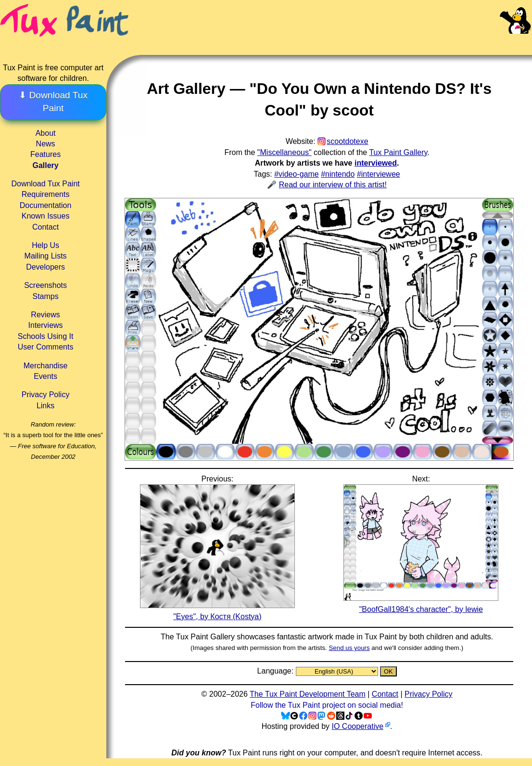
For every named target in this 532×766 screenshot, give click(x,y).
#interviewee (379, 174)
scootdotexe (347, 141)
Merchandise (46, 366)
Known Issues (46, 216)
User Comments (46, 347)
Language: (277, 671)
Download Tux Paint (45, 184)
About (46, 133)
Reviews (45, 315)
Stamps (45, 296)
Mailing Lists (46, 256)
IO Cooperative (357, 726)
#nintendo (338, 174)
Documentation (46, 205)
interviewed (376, 163)
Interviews (46, 325)
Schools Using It (46, 336)
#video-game (297, 174)
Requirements (46, 194)
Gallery (45, 165)
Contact (45, 227)
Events (45, 376)
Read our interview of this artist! (333, 185)
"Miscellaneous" (285, 152)
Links (45, 406)
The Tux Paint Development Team (308, 694)
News (46, 144)
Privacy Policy (46, 395)
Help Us (45, 245)
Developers (45, 267)
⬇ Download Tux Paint (53, 102)
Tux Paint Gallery (398, 152)
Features (45, 154)
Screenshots (45, 285)
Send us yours (349, 648)
